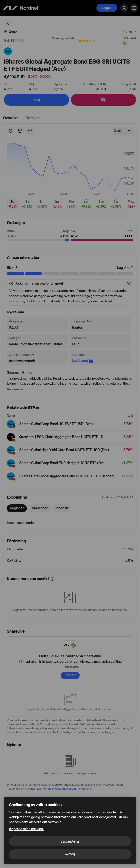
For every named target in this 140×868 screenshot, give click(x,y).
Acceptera (70, 841)
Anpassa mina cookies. (26, 829)
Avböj (70, 854)
